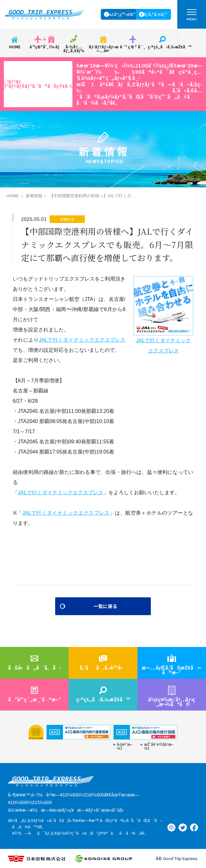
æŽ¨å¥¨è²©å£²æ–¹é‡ (159, 746)
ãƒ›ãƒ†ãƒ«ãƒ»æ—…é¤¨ (103, 49)
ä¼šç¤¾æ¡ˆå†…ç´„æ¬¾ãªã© (172, 702)
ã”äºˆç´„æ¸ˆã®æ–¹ (34, 699)
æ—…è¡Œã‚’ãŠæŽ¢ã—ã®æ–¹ (172, 670)
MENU (192, 16)
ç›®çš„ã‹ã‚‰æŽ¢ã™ (162, 47)
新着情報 (34, 196)
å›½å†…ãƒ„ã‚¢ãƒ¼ (74, 49)
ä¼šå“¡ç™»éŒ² (120, 14)
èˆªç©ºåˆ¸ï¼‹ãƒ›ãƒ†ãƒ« (44, 47)
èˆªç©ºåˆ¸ (133, 47)
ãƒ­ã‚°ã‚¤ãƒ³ (155, 14)
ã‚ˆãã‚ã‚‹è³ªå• (103, 667)
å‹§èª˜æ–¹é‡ (125, 746)
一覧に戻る (105, 606)
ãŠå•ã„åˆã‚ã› (34, 667)
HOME (15, 47)
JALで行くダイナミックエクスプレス (82, 340)
